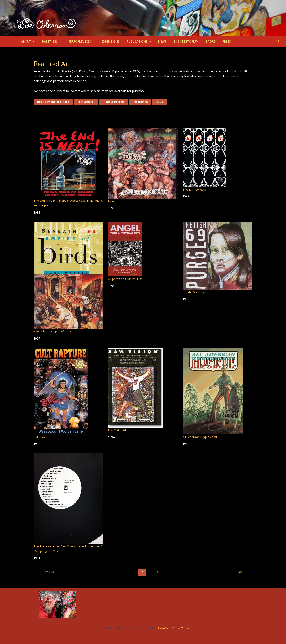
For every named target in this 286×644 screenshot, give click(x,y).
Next (242, 572)
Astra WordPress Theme (174, 628)
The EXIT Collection (196, 190)
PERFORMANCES (78, 41)
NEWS (154, 41)
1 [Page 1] (134, 572)
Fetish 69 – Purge (194, 292)
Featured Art (88, 102)
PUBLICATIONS (132, 41)
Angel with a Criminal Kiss (125, 279)
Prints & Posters (117, 102)
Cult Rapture (42, 437)
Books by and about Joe (54, 102)
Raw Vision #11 (118, 430)
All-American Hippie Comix (201, 437)
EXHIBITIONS (106, 41)
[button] (32, 41)
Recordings (144, 102)
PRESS (216, 41)
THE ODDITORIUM (176, 41)
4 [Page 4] (158, 572)
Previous (47, 572)
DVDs (164, 102)
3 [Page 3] (150, 572)
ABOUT (27, 41)
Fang (111, 201)
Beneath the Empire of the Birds (56, 332)
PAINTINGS (50, 41)
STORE (199, 41)
